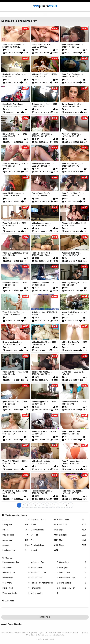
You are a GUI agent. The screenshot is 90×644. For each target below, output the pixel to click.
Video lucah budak (44, 573)
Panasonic (40, 639)
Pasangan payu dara (16, 562)
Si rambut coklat (44, 530)
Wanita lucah (73, 562)
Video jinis (73, 567)
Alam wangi (16, 540)
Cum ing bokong (44, 545)
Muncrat (44, 535)
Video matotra (44, 593)
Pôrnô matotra (73, 583)
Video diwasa (44, 567)
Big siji (16, 530)
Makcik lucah (16, 588)
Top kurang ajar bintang (16, 515)
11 (61, 505)
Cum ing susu (16, 535)
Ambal (44, 525)
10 (55, 505)
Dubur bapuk (73, 520)
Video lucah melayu (73, 578)
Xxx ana (16, 520)
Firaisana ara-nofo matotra (44, 583)
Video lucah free (44, 562)
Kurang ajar (16, 525)
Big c (73, 530)
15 (66, 505)
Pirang (73, 545)
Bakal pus (73, 535)
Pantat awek (16, 578)
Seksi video (16, 567)
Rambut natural (16, 550)
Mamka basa (73, 573)
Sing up (9, 558)
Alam (44, 540)
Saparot (16, 545)
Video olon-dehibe (16, 593)
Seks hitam (16, 583)
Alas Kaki (10, 601)
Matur (73, 540)
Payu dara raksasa (44, 520)
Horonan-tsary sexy (73, 588)
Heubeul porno (16, 573)
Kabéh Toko (45, 617)
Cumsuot (73, 525)
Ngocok (44, 550)
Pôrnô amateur (44, 588)
